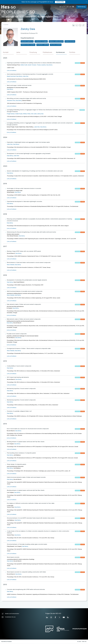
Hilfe (63, 7)
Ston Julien (34, 114)
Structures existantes (56, 45)
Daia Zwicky (49, 65)
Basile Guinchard (11, 77)
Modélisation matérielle (43, 45)
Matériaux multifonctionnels (56, 41)
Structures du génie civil (27, 41)
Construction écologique (41, 41)
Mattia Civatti (24, 65)
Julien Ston (26, 77)
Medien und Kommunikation (10, 614)
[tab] (9, 53)
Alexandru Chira (11, 101)
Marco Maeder (11, 265)
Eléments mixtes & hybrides (28, 45)
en (70, 7)
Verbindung (81, 7)
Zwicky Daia (40, 114)
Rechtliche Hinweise (6, 642)
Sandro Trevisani (32, 65)
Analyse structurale (70, 41)
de (73, 7)
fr (68, 7)
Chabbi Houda (19, 114)
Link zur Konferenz (12, 71)
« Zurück (6, 25)
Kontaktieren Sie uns (8, 617)
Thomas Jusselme (41, 65)
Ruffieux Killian (27, 114)
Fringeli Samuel (11, 114)
